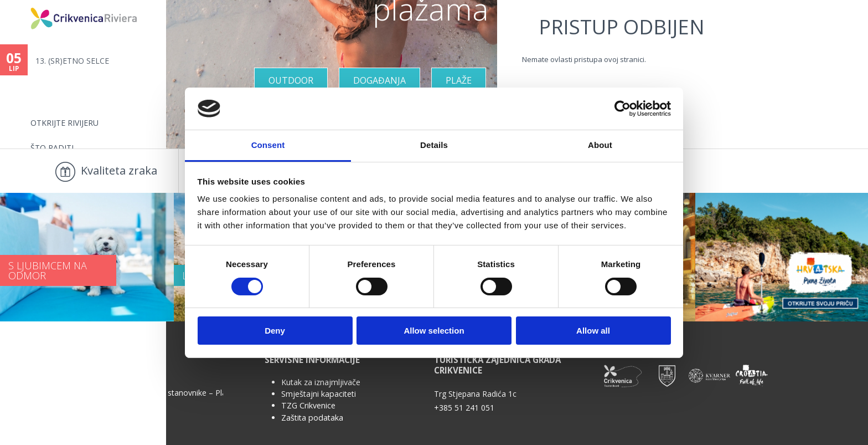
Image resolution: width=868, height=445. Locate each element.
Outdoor (291, 80)
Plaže (459, 80)
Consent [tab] (268, 145)
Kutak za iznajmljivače (321, 382)
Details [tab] (434, 145)
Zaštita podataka (312, 418)
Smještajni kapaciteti (319, 394)
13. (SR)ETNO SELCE (72, 61)
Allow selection (434, 331)
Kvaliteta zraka (119, 170)
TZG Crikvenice (308, 405)
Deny (275, 331)
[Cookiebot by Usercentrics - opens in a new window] (622, 109)
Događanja (379, 80)
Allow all (593, 331)
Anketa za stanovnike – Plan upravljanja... (176, 392)
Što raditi (52, 148)
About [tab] (600, 145)
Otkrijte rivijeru (64, 123)
